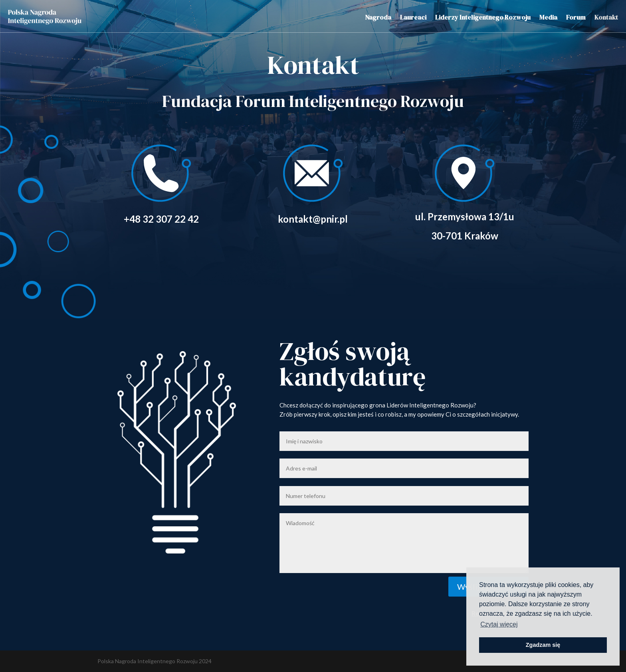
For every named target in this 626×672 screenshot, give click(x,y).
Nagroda (378, 17)
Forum (576, 17)
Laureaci (413, 17)
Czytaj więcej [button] (499, 624)
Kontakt (606, 17)
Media (548, 17)
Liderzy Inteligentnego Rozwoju (483, 17)
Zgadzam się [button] (543, 645)
